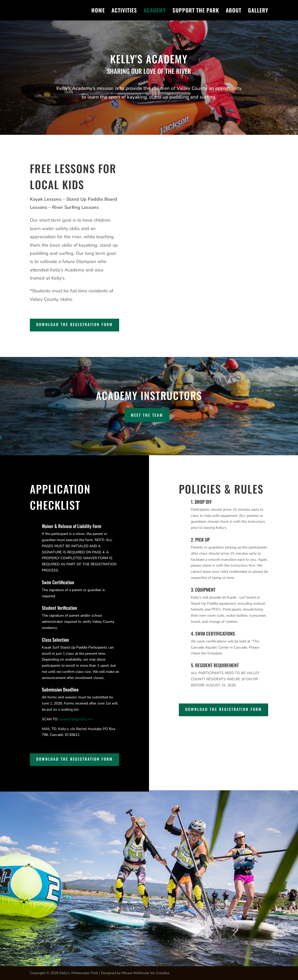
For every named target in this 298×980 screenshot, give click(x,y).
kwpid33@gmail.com (76, 719)
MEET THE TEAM (147, 415)
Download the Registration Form (74, 324)
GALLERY (258, 11)
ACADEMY (155, 11)
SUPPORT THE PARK (196, 11)
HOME (98, 11)
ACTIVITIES (124, 11)
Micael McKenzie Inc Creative (146, 973)
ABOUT (234, 11)
